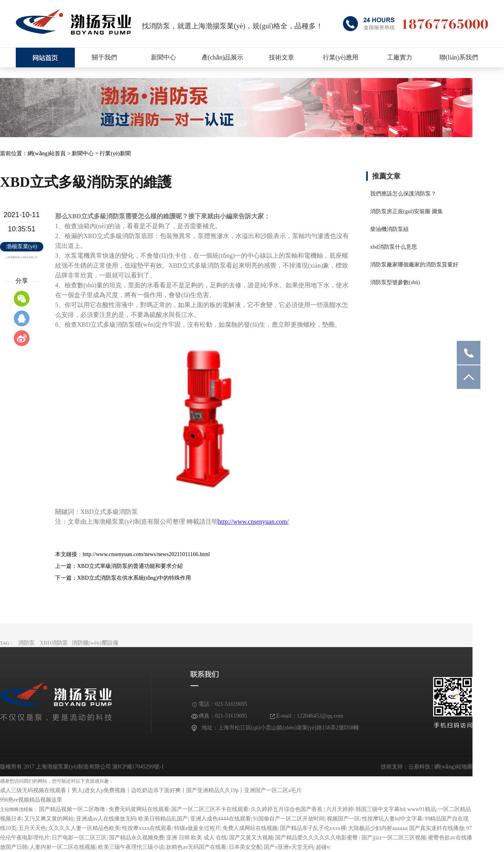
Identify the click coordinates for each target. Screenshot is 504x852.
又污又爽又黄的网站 (49, 819)
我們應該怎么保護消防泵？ (403, 194)
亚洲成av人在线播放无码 (106, 819)
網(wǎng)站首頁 (47, 153)
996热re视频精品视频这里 (31, 800)
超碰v (323, 847)
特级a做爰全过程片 (197, 828)
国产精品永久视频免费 (137, 838)
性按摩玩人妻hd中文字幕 (392, 819)
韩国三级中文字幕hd (380, 809)
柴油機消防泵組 (389, 229)
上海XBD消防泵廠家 (45, 58)
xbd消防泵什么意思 (394, 247)
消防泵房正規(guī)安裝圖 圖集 (407, 211)
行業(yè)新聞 (115, 153)
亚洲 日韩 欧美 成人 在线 (196, 838)
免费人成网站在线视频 (250, 828)
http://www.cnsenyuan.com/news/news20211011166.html (146, 554)
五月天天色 (32, 828)
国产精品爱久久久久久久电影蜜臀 (317, 838)
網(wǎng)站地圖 (453, 767)
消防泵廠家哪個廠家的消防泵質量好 (414, 265)
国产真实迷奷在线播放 (437, 828)
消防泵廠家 (74, 22)
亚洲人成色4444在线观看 (220, 819)
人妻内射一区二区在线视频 (63, 847)
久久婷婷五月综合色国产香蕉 (287, 809)
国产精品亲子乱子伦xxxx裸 (313, 828)
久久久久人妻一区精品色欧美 (84, 828)
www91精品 (421, 809)
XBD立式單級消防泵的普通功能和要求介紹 (130, 566)
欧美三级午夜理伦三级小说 (131, 847)
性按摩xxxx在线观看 (147, 828)
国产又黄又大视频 (251, 838)
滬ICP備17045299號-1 (138, 767)
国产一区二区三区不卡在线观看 (210, 809)
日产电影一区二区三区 (79, 838)
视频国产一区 (343, 819)
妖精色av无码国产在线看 (196, 847)
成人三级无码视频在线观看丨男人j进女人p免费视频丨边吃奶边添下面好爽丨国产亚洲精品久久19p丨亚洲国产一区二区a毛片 (151, 790)
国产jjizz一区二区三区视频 (394, 838)
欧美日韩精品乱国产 (163, 819)
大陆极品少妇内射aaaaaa (377, 828)
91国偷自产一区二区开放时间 (289, 819)
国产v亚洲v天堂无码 (289, 847)
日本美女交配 (245, 847)
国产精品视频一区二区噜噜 (73, 809)
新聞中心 (83, 153)
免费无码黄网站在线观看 (139, 809)
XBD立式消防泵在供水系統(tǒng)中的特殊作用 (134, 578)
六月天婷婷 (340, 809)
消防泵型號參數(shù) (395, 282)
